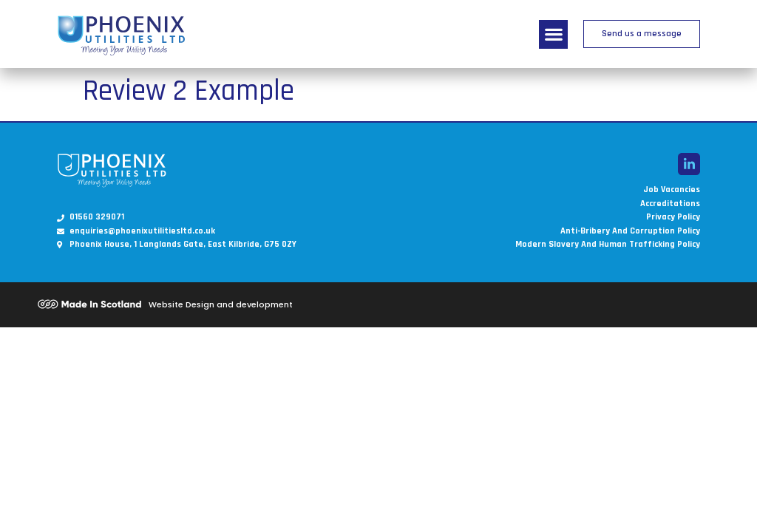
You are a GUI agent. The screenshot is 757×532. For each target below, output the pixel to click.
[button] (553, 34)
